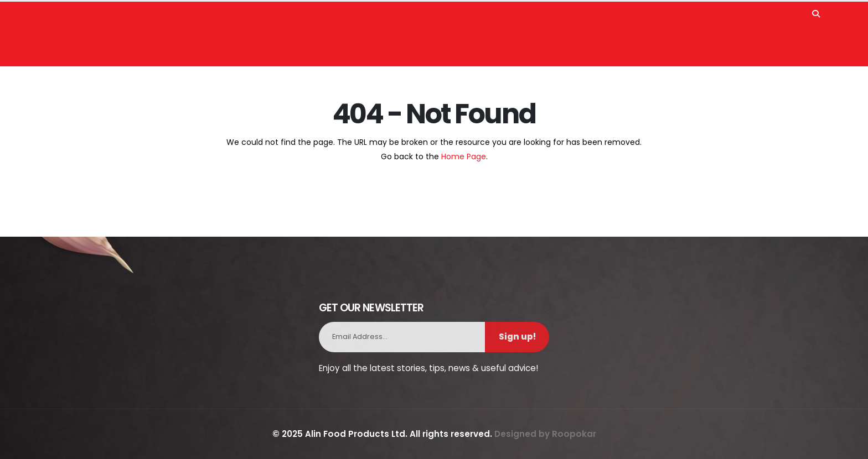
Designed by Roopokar (545, 434)
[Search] (816, 11)
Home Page (464, 157)
